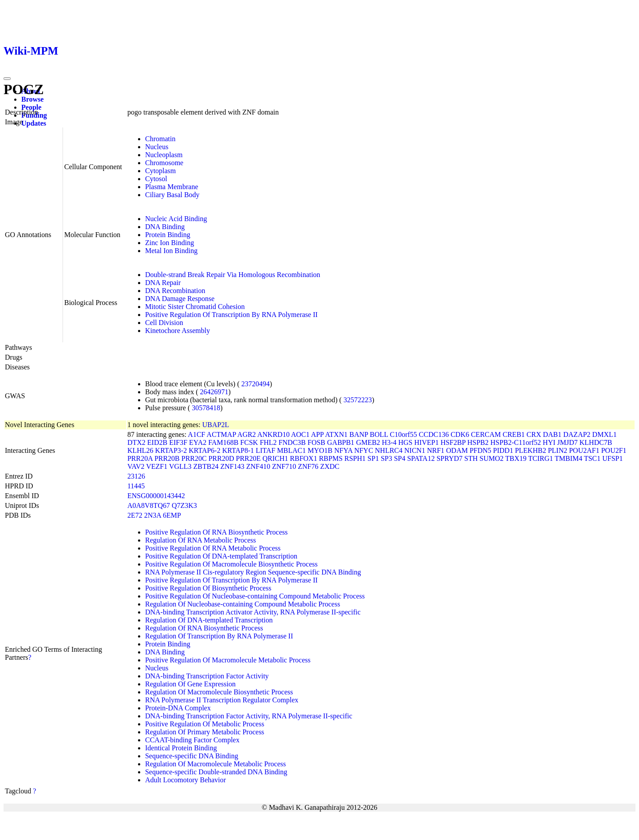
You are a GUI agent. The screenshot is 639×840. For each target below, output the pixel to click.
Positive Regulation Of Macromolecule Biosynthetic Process (231, 564)
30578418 (206, 408)
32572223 (358, 400)
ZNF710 (284, 466)
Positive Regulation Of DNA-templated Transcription (221, 556)
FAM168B (223, 442)
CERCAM (486, 434)
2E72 (135, 515)
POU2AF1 (584, 450)
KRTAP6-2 (205, 450)
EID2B (157, 442)
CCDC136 (434, 434)
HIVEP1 (427, 442)
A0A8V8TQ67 (149, 505)
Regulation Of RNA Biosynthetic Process (204, 628)
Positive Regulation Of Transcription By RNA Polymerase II (231, 315)
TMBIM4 (568, 458)
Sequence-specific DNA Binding (192, 756)
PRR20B (167, 458)
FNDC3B (292, 442)
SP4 (400, 458)
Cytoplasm (160, 171)
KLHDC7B (596, 442)
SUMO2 (492, 458)
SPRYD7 (450, 458)
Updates (34, 123)
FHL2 (268, 442)
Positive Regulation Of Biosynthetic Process (208, 588)
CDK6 (460, 434)
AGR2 (247, 434)
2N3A (153, 515)
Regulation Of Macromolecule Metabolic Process (215, 764)
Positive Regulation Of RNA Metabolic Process (213, 548)
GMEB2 (368, 442)
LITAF (265, 450)
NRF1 (436, 450)
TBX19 (516, 458)
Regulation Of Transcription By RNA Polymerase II (219, 636)
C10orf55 (404, 434)
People (31, 107)
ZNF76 (308, 466)
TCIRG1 (540, 458)
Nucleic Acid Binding (176, 219)
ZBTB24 (206, 466)
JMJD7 (568, 442)
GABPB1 (341, 442)
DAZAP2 (577, 434)
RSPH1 (355, 458)
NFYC (364, 450)
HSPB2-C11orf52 (516, 442)
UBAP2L (216, 425)
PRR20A (140, 458)
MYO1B (320, 450)
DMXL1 (605, 434)
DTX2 (136, 442)
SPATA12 (421, 458)
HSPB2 (478, 442)
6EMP (172, 515)
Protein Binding (168, 235)
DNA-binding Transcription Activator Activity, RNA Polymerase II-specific (253, 612)
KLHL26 (140, 450)
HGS (406, 442)
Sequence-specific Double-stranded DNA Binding (216, 772)
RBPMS (331, 458)
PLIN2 (558, 450)
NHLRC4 (389, 450)
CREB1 (514, 434)
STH (471, 458)
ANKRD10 (274, 434)
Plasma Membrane (172, 187)
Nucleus (157, 147)
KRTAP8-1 (238, 450)
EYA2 (198, 442)
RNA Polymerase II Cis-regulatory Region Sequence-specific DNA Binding (253, 572)
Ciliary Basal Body (172, 195)
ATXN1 (337, 434)
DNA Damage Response (180, 299)
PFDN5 (480, 450)
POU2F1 (614, 450)
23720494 (256, 384)
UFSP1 (612, 458)
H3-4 (389, 442)
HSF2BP (453, 442)
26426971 (214, 392)
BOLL (379, 434)
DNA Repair (163, 283)
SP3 (387, 458)
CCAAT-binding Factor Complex (192, 740)
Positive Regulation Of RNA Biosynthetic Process (216, 532)
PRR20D (221, 458)
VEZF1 (157, 466)
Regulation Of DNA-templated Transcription (209, 620)
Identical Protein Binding (181, 748)
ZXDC (330, 466)
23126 (136, 476)
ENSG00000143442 (156, 496)
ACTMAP (221, 434)
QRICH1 (276, 458)
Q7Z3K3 (184, 505)
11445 (136, 486)
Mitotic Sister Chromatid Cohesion (195, 307)
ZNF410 (258, 466)
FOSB (316, 442)
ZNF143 (232, 466)
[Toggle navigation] (7, 79)
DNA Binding (165, 227)
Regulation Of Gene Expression (190, 684)
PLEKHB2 (530, 450)
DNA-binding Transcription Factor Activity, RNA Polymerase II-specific (249, 716)
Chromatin (160, 139)
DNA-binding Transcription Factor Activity (207, 676)
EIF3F (178, 442)
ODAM (457, 450)
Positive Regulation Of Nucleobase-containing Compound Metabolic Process (255, 596)
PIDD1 (503, 450)
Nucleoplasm (164, 155)
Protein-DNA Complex (178, 708)
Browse (32, 99)
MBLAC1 (291, 450)
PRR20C (194, 458)
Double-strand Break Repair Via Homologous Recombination (233, 275)
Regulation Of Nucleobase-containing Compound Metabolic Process (243, 604)
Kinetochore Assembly (177, 331)
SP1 (373, 458)
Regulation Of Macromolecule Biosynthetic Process (219, 692)
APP (318, 434)
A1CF (196, 434)
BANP (359, 434)
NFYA (343, 450)
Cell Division (164, 323)
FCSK (249, 442)
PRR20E (248, 458)
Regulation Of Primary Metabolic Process (205, 732)
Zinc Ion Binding (170, 243)
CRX (534, 434)
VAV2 (136, 466)
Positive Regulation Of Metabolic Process (205, 724)
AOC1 (300, 434)
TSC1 (592, 458)
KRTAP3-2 (171, 450)
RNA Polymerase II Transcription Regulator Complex (222, 700)
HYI (549, 442)
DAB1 (552, 434)
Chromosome (164, 163)
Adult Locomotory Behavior (185, 780)
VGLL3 (180, 466)
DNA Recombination (175, 291)
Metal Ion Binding (171, 251)
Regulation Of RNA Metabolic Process (201, 540)
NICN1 (415, 450)
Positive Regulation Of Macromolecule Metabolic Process (228, 660)
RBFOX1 (303, 458)
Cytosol (156, 179)
